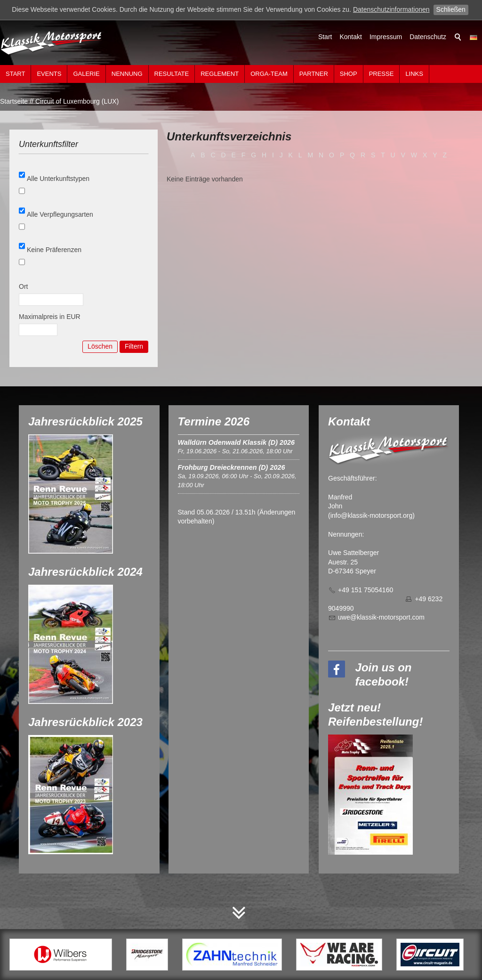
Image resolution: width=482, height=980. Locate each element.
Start (325, 37)
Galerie (86, 74)
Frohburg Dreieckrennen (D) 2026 (232, 467)
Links (414, 74)
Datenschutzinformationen (391, 9)
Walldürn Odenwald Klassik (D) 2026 (236, 442)
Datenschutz (428, 37)
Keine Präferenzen (54, 250)
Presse (382, 74)
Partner (314, 74)
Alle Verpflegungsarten (60, 214)
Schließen (451, 9)
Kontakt (350, 37)
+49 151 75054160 (366, 590)
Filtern (134, 346)
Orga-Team (269, 74)
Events (49, 74)
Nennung (127, 74)
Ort (23, 286)
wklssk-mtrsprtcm (381, 617)
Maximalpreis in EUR (50, 317)
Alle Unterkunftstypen (58, 179)
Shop (349, 74)
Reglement (220, 74)
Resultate (172, 74)
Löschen (100, 346)
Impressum (386, 37)
